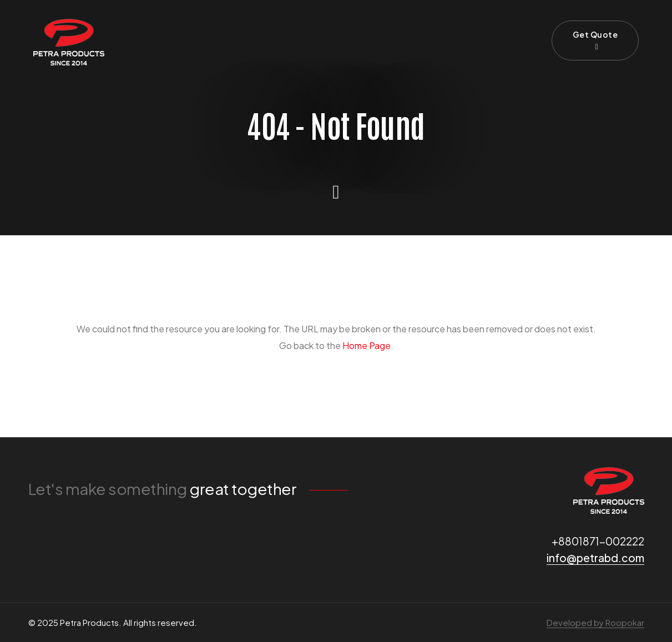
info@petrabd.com (595, 558)
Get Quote (595, 40)
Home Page (367, 345)
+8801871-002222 (598, 541)
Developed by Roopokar (595, 622)
